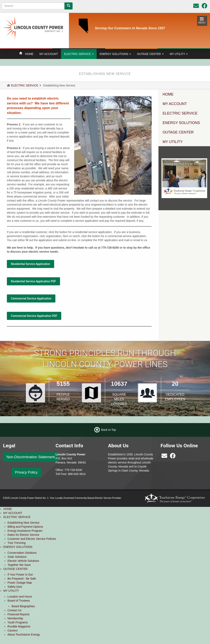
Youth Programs (18, 622)
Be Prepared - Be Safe (22, 579)
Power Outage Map (20, 583)
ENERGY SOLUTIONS (115, 54)
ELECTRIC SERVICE (79, 54)
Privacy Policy (26, 472)
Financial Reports (18, 614)
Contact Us (14, 610)
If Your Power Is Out (20, 575)
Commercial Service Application (31, 298)
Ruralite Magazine (19, 626)
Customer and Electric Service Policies (32, 539)
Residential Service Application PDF (33, 281)
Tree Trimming (17, 543)
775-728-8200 (73, 470)
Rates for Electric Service (23, 535)
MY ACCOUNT (49, 54)
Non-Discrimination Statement (31, 457)
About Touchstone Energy (24, 635)
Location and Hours (20, 597)
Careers (13, 630)
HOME (29, 54)
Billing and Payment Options (25, 527)
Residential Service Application (31, 264)
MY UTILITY (179, 54)
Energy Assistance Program (25, 531)
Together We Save (19, 565)
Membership (15, 618)
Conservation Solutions (22, 553)
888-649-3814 (77, 474)
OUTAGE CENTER (150, 54)
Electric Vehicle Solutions (23, 561)
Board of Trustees (19, 601)
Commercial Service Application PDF (34, 316)
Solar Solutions (17, 557)
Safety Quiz (15, 587)
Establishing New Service (23, 523)
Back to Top (109, 430)
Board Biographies (23, 606)
